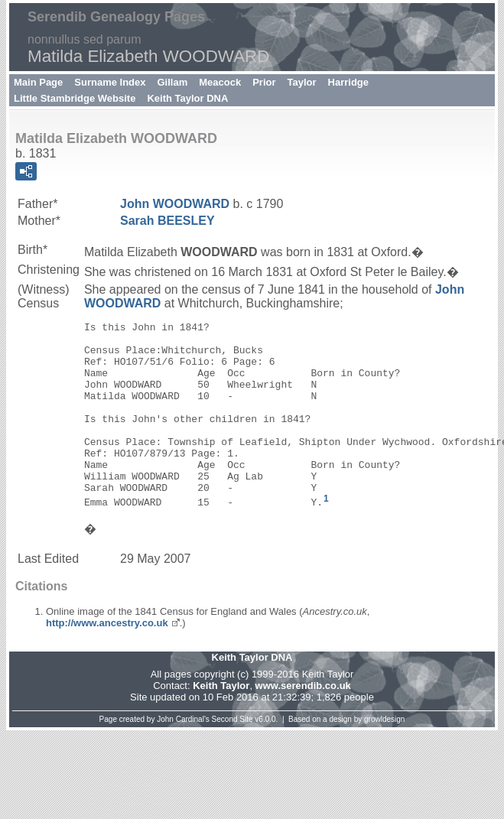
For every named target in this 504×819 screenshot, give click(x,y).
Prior (264, 82)
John (175, 204)
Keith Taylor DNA (187, 98)
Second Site (232, 758)
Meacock (220, 82)
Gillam (173, 82)
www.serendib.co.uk (303, 725)
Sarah (167, 221)
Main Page (38, 82)
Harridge (348, 82)
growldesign (384, 758)
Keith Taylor (221, 725)
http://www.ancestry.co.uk (107, 662)
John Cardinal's (183, 758)
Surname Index (110, 82)
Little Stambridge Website (75, 98)
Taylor (302, 82)
